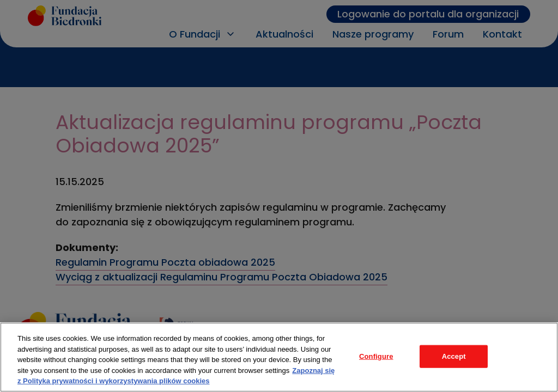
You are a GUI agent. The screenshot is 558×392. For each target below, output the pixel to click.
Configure (376, 356)
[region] (279, 357)
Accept (454, 356)
